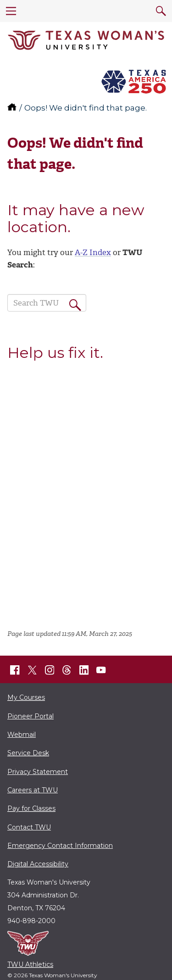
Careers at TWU (33, 790)
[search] (161, 11)
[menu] (11, 11)
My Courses (26, 697)
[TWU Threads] (67, 670)
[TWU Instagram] (50, 670)
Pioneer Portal (31, 716)
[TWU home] (13, 108)
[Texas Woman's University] (86, 40)
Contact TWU (29, 827)
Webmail (22, 735)
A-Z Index (93, 252)
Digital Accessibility (38, 864)
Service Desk (28, 753)
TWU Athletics (30, 964)
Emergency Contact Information (60, 846)
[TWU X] (32, 670)
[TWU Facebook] (15, 670)
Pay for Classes (31, 808)
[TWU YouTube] (101, 670)
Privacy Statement (38, 772)
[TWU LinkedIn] (84, 670)
